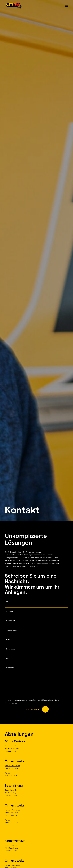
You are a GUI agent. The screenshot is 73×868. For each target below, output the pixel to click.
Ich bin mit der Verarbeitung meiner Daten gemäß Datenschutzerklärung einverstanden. (33, 702)
